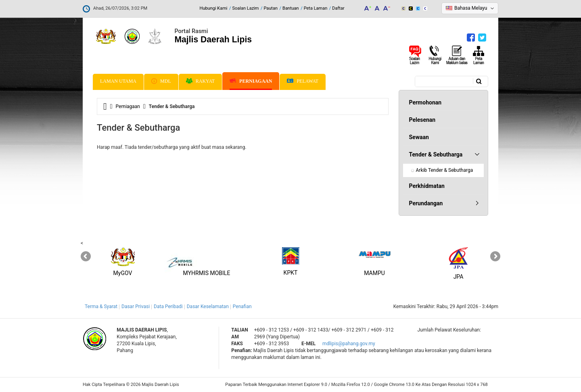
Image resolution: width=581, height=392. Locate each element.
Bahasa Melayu (471, 8)
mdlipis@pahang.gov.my (349, 344)
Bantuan (291, 8)
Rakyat (200, 81)
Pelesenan (422, 120)
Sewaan (419, 137)
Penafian (242, 307)
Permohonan (425, 102)
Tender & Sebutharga (436, 154)
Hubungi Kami (213, 8)
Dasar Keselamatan (208, 307)
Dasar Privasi (136, 307)
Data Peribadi (168, 307)
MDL (161, 81)
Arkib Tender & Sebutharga (445, 170)
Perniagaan (251, 81)
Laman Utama (118, 81)
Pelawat (303, 81)
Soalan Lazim (246, 8)
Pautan (271, 8)
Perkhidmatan (427, 186)
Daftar (338, 8)
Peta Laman (316, 8)
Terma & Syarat (101, 307)
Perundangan (426, 203)
